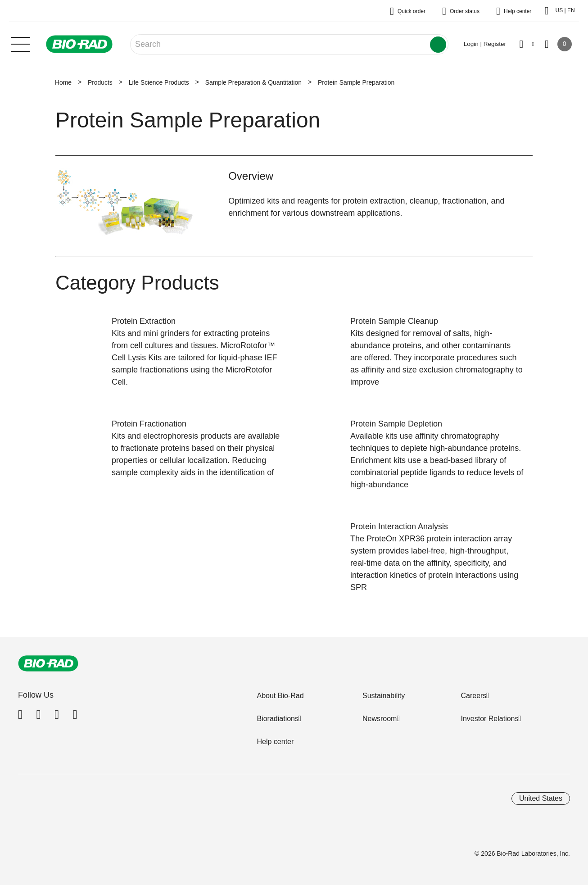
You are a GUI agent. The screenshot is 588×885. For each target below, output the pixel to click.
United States (541, 798)
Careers (473, 696)
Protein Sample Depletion (396, 424)
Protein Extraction (144, 321)
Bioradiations (278, 719)
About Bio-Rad (280, 696)
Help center (275, 742)
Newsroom (380, 719)
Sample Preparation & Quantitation (253, 82)
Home (63, 82)
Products (100, 82)
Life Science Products (159, 82)
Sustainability (384, 696)
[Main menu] (20, 43)
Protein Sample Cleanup (394, 321)
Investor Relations (489, 719)
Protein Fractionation (149, 424)
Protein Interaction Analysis (399, 526)
